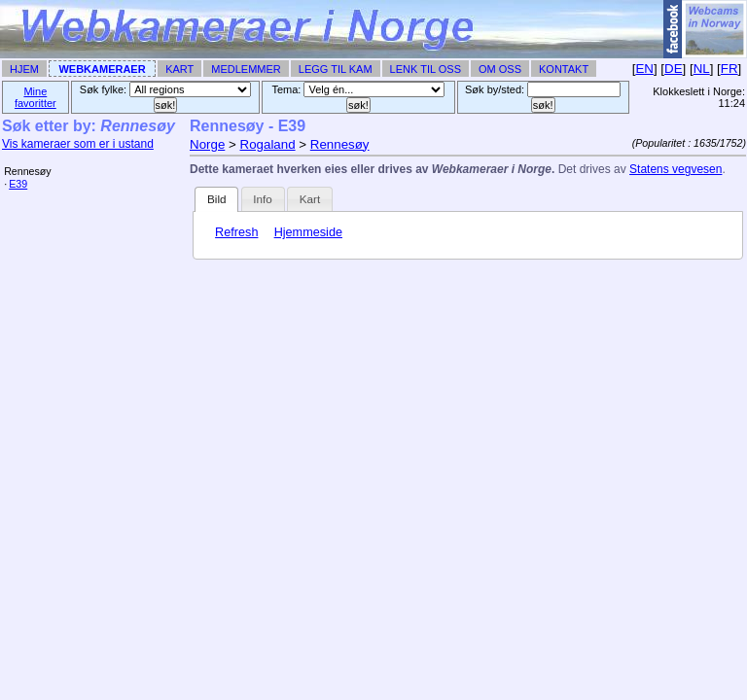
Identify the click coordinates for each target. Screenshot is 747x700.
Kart (179, 69)
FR (729, 69)
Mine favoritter (36, 97)
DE (674, 69)
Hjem (24, 69)
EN (644, 69)
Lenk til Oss (426, 69)
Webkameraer (102, 69)
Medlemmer (246, 69)
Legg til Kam (336, 69)
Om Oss (500, 69)
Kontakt (564, 69)
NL (702, 69)
